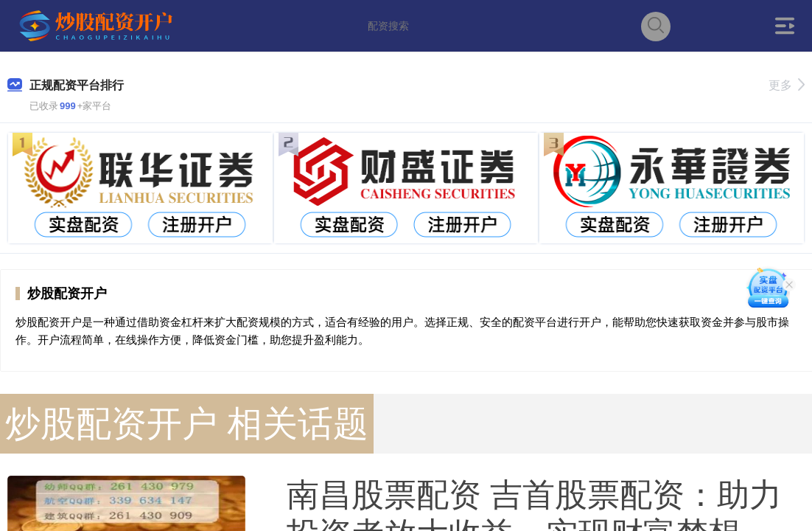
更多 (787, 85)
